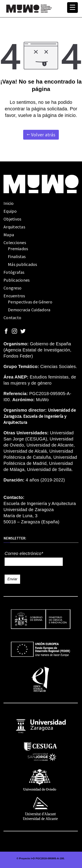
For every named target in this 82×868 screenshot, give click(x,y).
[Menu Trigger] (72, 8)
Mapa (9, 235)
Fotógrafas (14, 272)
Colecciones (15, 242)
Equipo (10, 211)
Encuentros (14, 296)
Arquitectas (14, 227)
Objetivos (12, 219)
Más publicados (23, 264)
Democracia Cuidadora (29, 310)
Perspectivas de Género (30, 302)
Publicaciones (17, 280)
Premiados (18, 249)
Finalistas (17, 256)
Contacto (12, 318)
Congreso (12, 288)
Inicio (9, 203)
